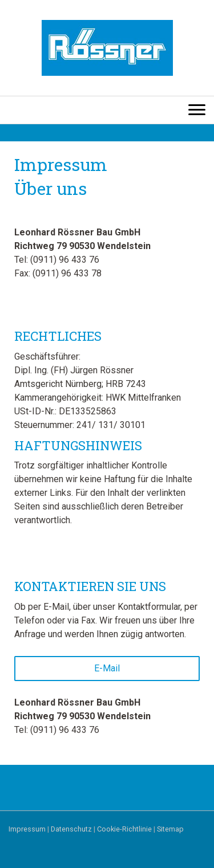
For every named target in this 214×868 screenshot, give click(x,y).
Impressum (27, 829)
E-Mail (107, 668)
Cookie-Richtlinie (124, 829)
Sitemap (170, 829)
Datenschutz (71, 829)
